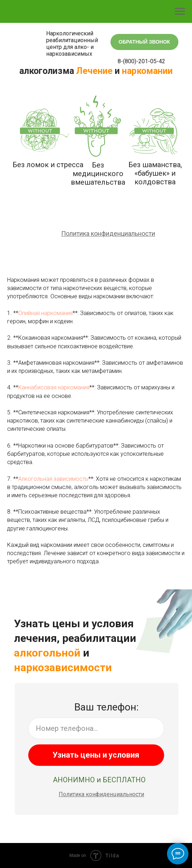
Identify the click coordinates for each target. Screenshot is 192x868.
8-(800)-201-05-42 (141, 61)
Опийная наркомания (45, 313)
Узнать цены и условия (96, 755)
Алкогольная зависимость (53, 479)
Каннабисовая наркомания (54, 387)
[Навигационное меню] (180, 11)
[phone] (96, 728)
